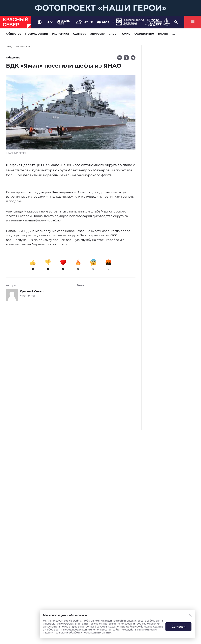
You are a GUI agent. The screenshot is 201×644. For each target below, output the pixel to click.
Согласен (179, 627)
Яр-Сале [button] (103, 22)
